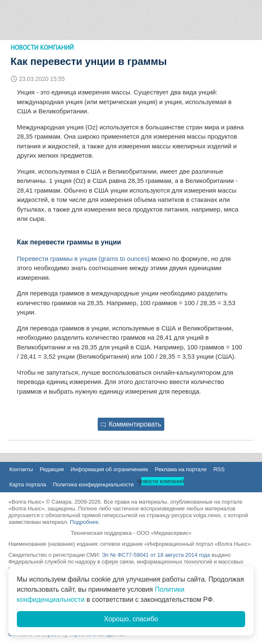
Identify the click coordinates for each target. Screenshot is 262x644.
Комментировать (131, 424)
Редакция (52, 469)
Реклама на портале (181, 469)
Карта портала (28, 484)
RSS (219, 469)
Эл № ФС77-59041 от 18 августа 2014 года (156, 555)
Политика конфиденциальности (93, 484)
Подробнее (84, 522)
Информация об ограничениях (109, 469)
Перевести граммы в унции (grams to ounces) (83, 259)
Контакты (21, 469)
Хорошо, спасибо (131, 619)
